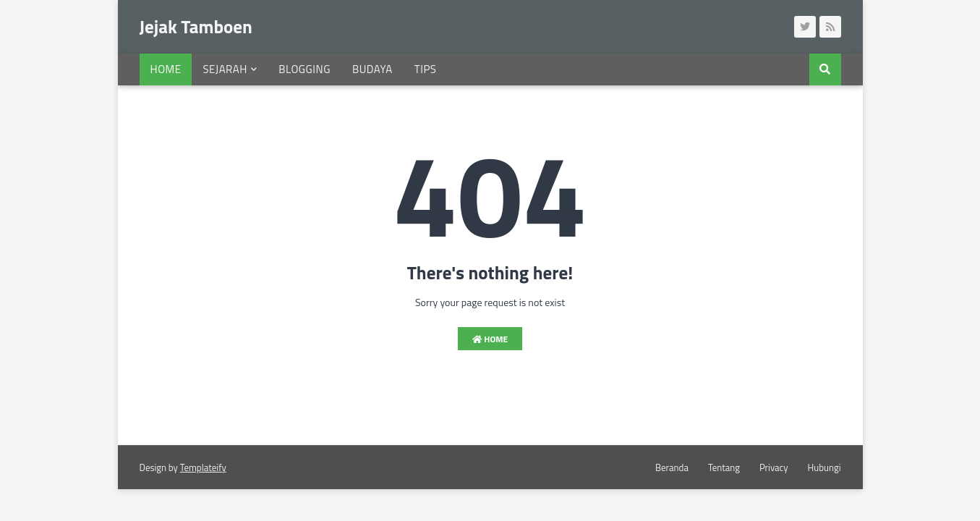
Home (490, 339)
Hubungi (825, 467)
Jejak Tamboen (196, 27)
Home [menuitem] (166, 69)
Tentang (724, 467)
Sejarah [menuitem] (225, 69)
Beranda (672, 467)
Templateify (203, 467)
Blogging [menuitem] (304, 69)
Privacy (774, 467)
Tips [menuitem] (426, 69)
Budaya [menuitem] (372, 69)
